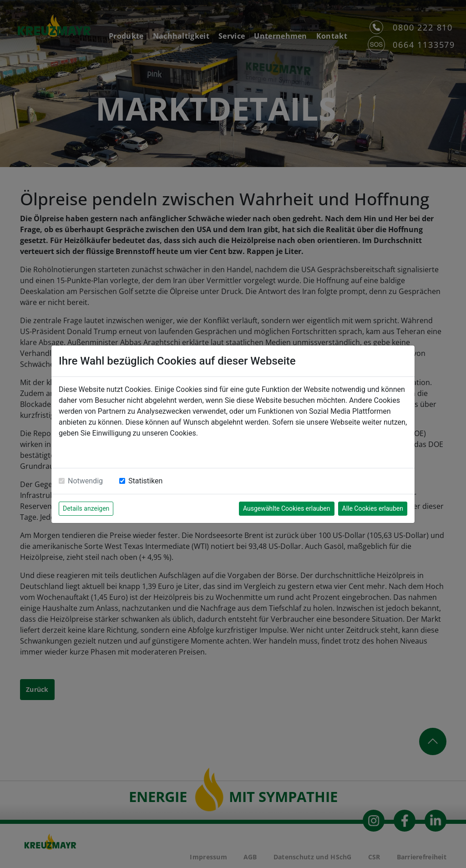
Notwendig (85, 481)
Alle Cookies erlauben (373, 508)
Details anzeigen (86, 508)
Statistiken (145, 481)
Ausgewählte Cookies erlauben (287, 508)
